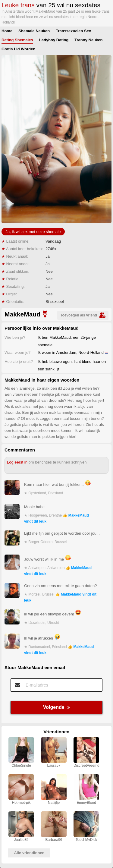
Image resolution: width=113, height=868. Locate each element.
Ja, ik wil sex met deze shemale (33, 232)
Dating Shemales (17, 40)
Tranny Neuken (88, 40)
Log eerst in (17, 462)
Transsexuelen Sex (73, 31)
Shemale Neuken (34, 31)
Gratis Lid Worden (18, 49)
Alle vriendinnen (29, 853)
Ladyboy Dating (54, 40)
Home (7, 31)
